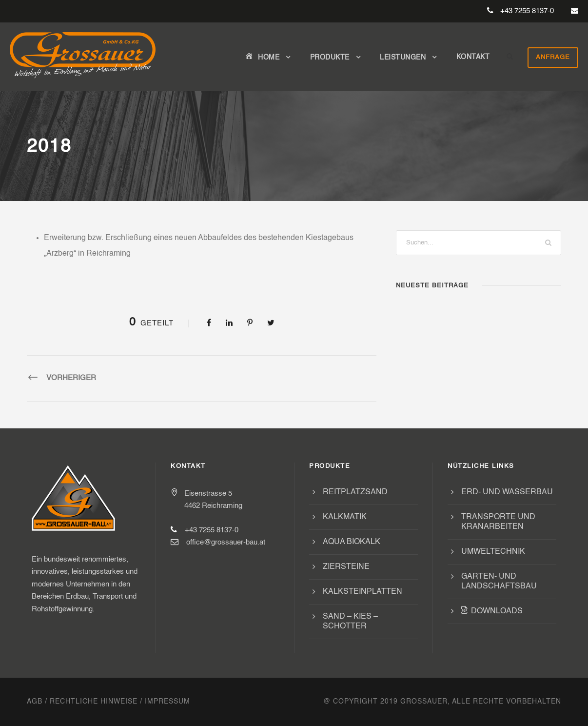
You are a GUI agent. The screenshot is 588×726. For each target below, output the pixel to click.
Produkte (330, 58)
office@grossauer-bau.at (226, 542)
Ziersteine (346, 567)
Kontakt (473, 57)
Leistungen (403, 58)
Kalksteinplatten (363, 592)
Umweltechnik (493, 552)
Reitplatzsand (355, 492)
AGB (35, 702)
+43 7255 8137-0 (527, 11)
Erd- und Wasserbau (507, 492)
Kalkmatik (345, 517)
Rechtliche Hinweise (94, 702)
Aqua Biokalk (352, 542)
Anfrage (553, 57)
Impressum (167, 702)
